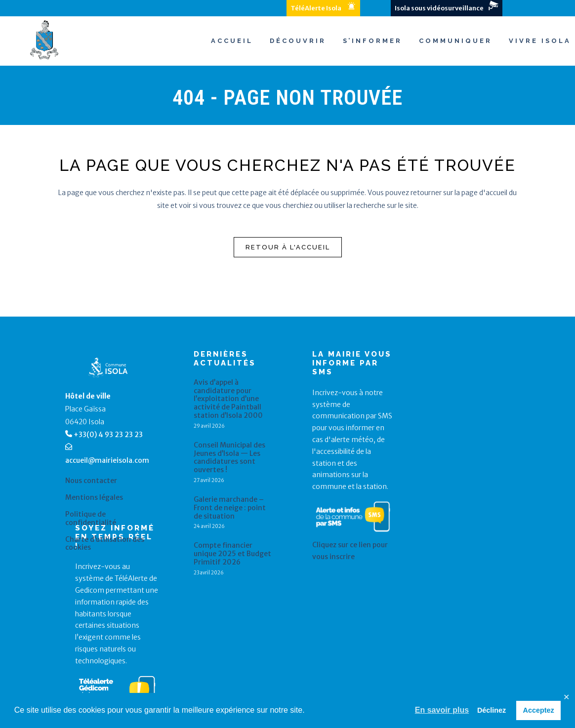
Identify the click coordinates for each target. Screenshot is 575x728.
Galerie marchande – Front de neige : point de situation (230, 508)
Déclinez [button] (492, 710)
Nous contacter (91, 481)
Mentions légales (94, 498)
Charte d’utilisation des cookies (105, 544)
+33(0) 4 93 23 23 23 (108, 435)
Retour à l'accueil (288, 247)
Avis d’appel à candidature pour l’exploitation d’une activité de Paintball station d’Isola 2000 (228, 399)
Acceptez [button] (539, 710)
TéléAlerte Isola (316, 8)
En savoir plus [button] (442, 710)
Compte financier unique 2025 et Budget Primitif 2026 (232, 554)
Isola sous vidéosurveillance (439, 8)
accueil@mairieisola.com (107, 460)
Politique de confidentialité (91, 519)
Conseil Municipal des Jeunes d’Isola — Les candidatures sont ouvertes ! (229, 458)
